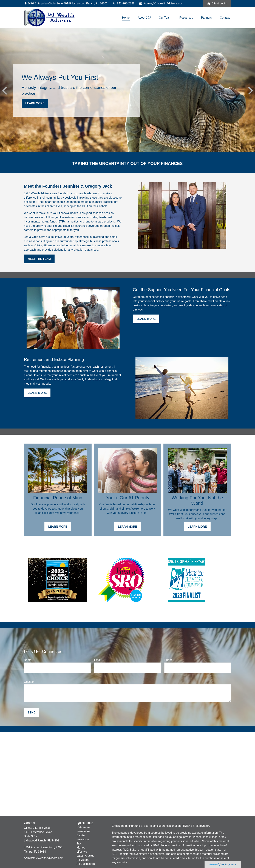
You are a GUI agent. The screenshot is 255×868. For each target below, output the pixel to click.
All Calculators (86, 864)
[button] (126, 18)
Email (98, 660)
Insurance (83, 839)
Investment (84, 831)
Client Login (217, 4)
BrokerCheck (201, 826)
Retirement (84, 827)
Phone (168, 660)
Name (28, 660)
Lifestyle (82, 852)
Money (81, 848)
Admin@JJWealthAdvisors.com (161, 3)
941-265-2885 (123, 3)
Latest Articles (86, 856)
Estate (81, 835)
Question (30, 682)
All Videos (83, 860)
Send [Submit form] (32, 713)
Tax (79, 843)
